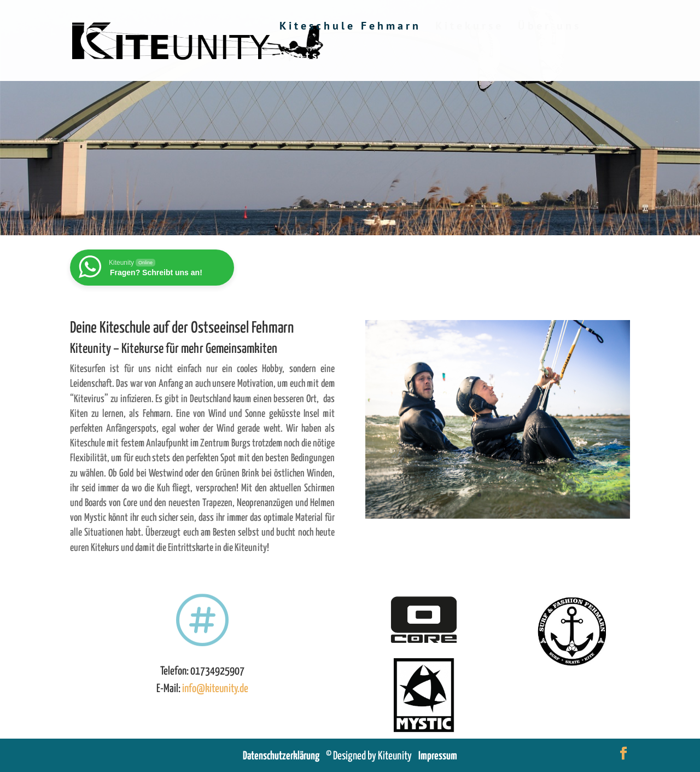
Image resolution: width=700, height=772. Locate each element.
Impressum (438, 756)
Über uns (550, 27)
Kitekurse (469, 27)
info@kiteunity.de (215, 689)
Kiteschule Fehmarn (350, 27)
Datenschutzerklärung (284, 756)
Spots (299, 57)
